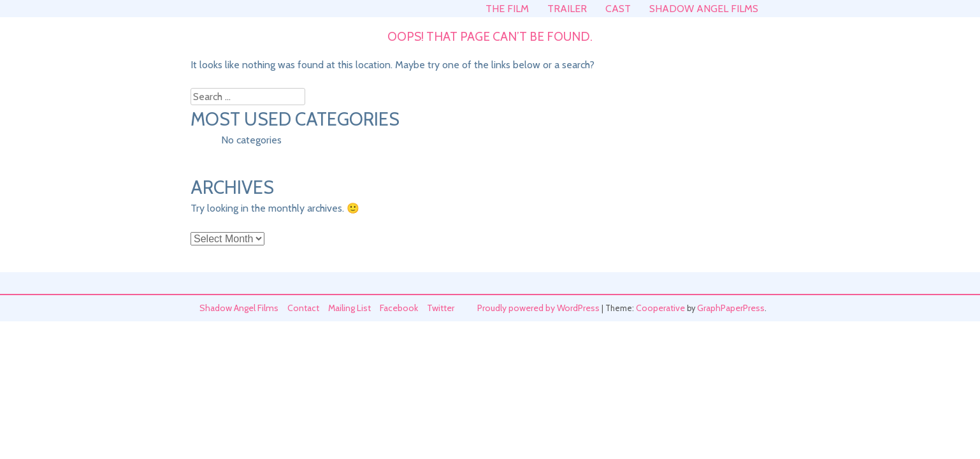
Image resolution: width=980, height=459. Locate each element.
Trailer (567, 9)
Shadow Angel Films (704, 9)
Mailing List (349, 308)
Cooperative (660, 308)
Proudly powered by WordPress (538, 308)
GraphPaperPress (731, 308)
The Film (507, 9)
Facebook (399, 308)
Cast (618, 9)
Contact (303, 308)
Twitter (441, 308)
